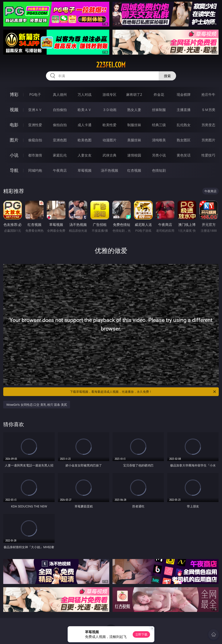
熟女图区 (184, 140)
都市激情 (35, 155)
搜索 (167, 76)
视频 (14, 110)
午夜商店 (60, 170)
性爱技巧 (208, 155)
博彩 (14, 94)
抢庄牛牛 (208, 95)
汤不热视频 (109, 170)
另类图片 (208, 140)
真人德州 (60, 95)
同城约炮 (35, 170)
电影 (14, 125)
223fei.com (111, 65)
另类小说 (159, 155)
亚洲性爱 (35, 125)
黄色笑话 (184, 155)
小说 (14, 155)
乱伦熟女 (184, 125)
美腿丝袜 (134, 140)
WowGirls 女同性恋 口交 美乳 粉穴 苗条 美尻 (37, 405)
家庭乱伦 (60, 155)
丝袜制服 (159, 110)
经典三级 (159, 125)
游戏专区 (109, 95)
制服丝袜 (134, 125)
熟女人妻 (134, 110)
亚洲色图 (60, 140)
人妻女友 (85, 155)
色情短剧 (159, 170)
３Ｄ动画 (109, 110)
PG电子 (35, 95)
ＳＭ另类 (208, 110)
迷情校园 (134, 155)
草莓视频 (85, 170)
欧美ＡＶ (85, 110)
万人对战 (85, 95)
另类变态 (208, 125)
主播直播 (184, 110)
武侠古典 (109, 155)
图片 (14, 140)
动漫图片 (109, 140)
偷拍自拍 (60, 125)
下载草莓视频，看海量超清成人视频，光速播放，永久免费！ (143, 392)
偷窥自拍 (35, 140)
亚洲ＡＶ (35, 110)
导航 (14, 170)
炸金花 (159, 95)
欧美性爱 (109, 125)
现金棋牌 (184, 95)
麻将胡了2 (134, 95)
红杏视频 (134, 170)
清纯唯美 (159, 140)
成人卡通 (85, 125)
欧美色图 (85, 140)
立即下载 (141, 634)
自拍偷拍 (60, 110)
